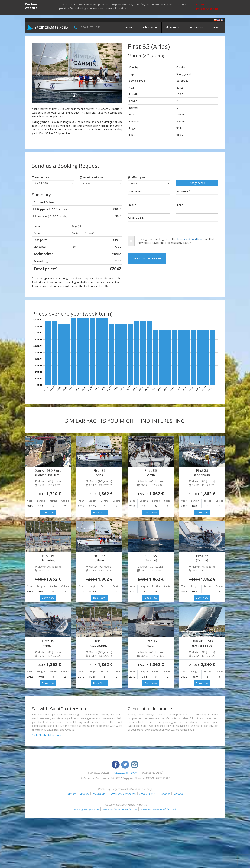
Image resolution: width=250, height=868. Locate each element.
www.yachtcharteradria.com (120, 809)
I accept (202, 4)
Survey (72, 794)
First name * (135, 191)
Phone (179, 205)
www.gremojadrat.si (86, 809)
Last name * (183, 191)
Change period (197, 183)
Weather (165, 794)
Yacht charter (149, 27)
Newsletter (99, 794)
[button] (39, 73)
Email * (132, 205)
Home (129, 27)
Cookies (84, 794)
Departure (40, 177)
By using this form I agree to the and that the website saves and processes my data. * (175, 241)
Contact (216, 27)
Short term (172, 27)
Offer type (136, 177)
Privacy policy (148, 794)
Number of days (92, 177)
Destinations (195, 27)
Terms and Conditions (190, 239)
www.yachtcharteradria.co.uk (158, 809)
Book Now (48, 512)
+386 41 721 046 (90, 27)
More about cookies (207, 9)
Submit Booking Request (147, 258)
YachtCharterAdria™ (125, 772)
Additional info (136, 218)
